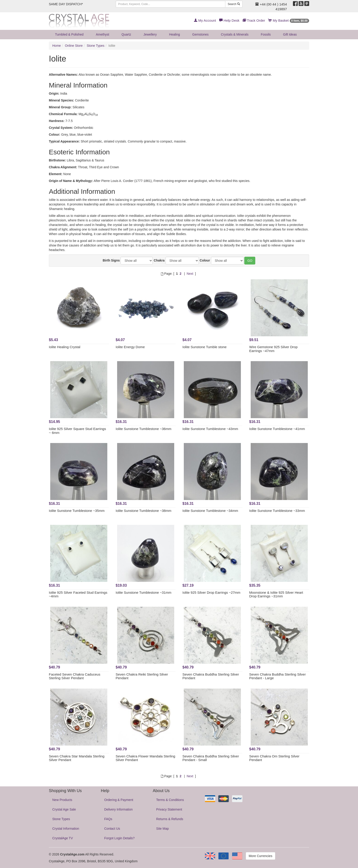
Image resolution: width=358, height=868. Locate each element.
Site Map (162, 829)
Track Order (254, 20)
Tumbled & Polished (69, 34)
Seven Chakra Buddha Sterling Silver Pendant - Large (278, 676)
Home (57, 46)
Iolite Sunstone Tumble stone (204, 347)
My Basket (289, 20)
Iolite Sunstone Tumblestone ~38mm (144, 511)
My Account (205, 20)
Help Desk (229, 20)
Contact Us (112, 829)
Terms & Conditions (170, 800)
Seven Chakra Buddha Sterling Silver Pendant (211, 676)
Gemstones (200, 34)
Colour (205, 260)
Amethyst (103, 34)
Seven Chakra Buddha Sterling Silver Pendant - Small (211, 758)
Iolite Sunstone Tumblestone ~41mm (277, 429)
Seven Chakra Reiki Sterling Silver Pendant (142, 676)
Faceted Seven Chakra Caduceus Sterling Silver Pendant (75, 676)
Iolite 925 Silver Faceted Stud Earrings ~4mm (78, 594)
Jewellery (150, 34)
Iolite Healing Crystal (65, 347)
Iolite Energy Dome (130, 347)
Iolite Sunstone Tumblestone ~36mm (144, 429)
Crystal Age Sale (64, 809)
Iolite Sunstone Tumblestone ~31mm (144, 592)
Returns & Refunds (170, 819)
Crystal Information (66, 829)
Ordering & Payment (119, 800)
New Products (62, 800)
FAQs (108, 819)
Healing (175, 34)
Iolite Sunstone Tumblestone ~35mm (77, 511)
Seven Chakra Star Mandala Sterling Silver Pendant (77, 758)
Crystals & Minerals (235, 34)
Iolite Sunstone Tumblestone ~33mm (277, 511)
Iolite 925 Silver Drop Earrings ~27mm (211, 592)
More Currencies (260, 856)
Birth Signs (111, 260)
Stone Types (96, 46)
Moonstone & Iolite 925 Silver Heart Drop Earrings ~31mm (276, 594)
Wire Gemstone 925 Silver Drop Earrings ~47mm (274, 349)
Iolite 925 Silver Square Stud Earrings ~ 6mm (77, 431)
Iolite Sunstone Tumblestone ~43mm (210, 429)
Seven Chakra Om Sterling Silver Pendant (274, 758)
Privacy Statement (169, 809)
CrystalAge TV (63, 838)
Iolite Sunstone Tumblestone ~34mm (210, 511)
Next (190, 274)
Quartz (126, 34)
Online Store (74, 46)
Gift (290, 34)
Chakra (159, 260)
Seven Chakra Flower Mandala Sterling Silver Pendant (146, 758)
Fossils (266, 34)
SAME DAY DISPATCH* (66, 4)
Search (234, 4)
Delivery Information (119, 809)
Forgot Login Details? (120, 838)
